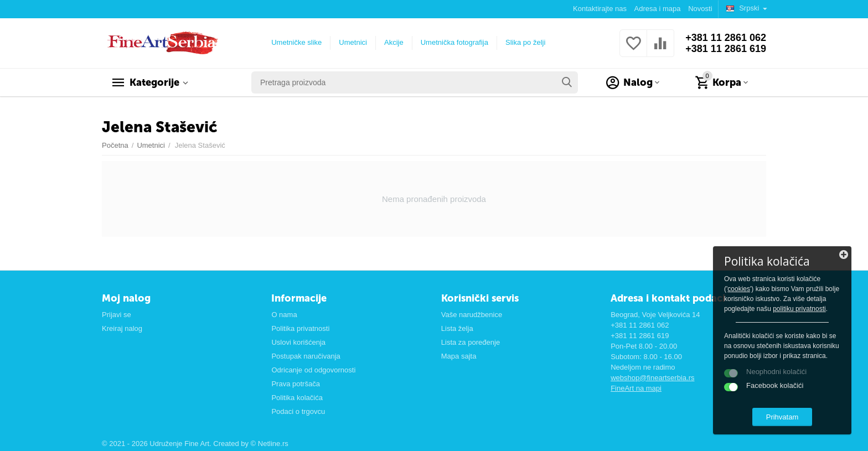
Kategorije (154, 82)
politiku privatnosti (799, 309)
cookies (739, 289)
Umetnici (353, 42)
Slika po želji (525, 42)
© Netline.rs (270, 444)
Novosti (700, 9)
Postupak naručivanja (306, 356)
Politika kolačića (297, 398)
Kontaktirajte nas (600, 9)
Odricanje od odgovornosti (313, 370)
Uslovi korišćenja (298, 342)
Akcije (394, 42)
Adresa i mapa (658, 9)
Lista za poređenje (471, 342)
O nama (284, 315)
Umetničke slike (296, 42)
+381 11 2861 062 (726, 38)
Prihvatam (782, 417)
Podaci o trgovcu (298, 411)
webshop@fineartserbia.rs (652, 378)
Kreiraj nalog (122, 328)
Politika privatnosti (300, 328)
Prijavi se (117, 315)
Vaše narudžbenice (472, 315)
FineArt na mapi (636, 388)
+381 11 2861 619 (726, 49)
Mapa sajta (459, 356)
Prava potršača (296, 384)
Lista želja (457, 328)
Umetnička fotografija (454, 42)
